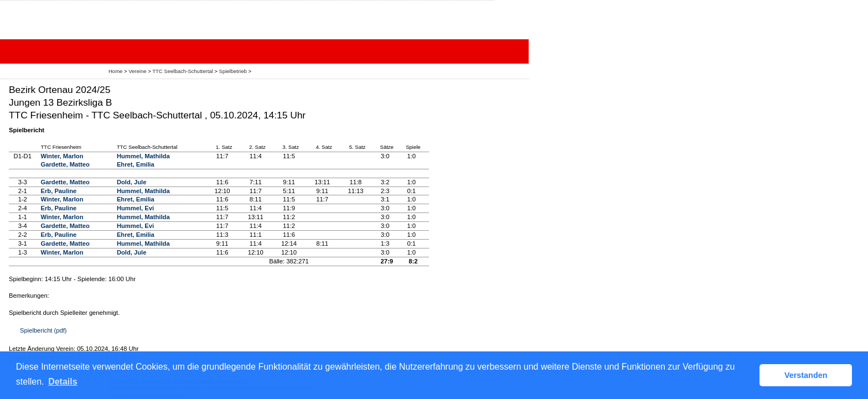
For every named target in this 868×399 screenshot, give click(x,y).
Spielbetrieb (233, 71)
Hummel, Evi (135, 208)
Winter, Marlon (62, 156)
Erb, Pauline (59, 191)
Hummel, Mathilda (143, 156)
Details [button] (63, 382)
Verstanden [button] (806, 375)
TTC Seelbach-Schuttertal (182, 71)
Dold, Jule (131, 182)
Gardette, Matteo (65, 164)
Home (115, 71)
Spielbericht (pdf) (43, 330)
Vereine (137, 71)
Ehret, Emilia (136, 164)
